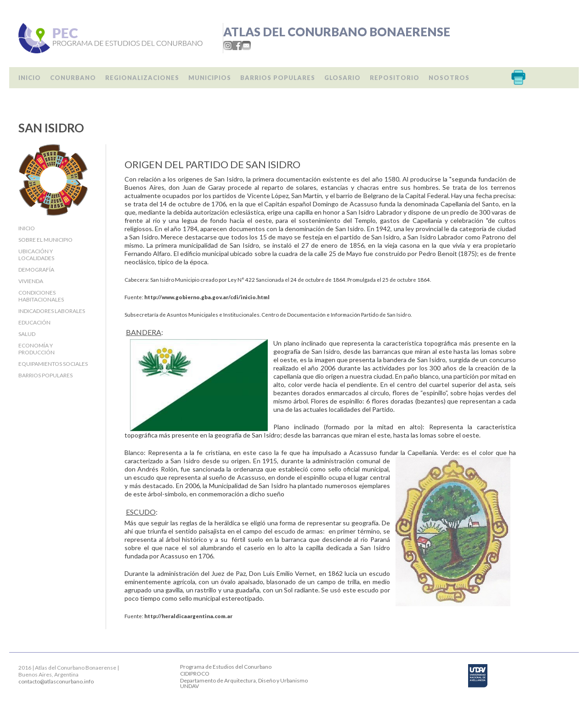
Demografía (36, 270)
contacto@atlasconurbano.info (56, 681)
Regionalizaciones (142, 78)
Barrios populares (278, 78)
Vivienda (31, 281)
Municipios (210, 78)
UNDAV (189, 686)
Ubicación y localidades (36, 255)
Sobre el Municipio (45, 240)
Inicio (30, 78)
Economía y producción (37, 349)
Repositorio (395, 78)
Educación (34, 322)
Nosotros (449, 78)
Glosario (342, 78)
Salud (27, 334)
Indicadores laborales (52, 311)
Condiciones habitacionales (41, 296)
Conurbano (73, 78)
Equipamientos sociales (53, 364)
